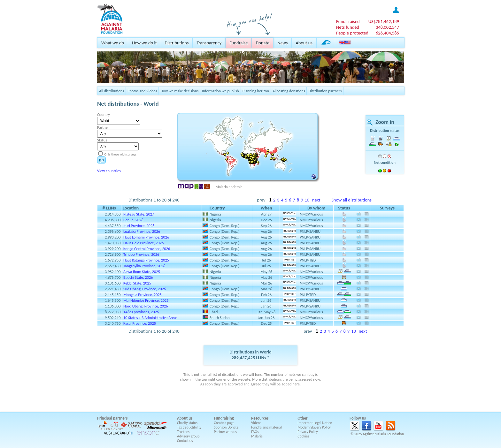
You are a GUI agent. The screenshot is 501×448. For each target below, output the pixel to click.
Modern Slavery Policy (314, 427)
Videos (256, 423)
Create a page (224, 423)
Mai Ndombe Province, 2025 (146, 300)
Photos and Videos (142, 91)
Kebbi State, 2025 (137, 283)
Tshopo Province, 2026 (141, 254)
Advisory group (188, 436)
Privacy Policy (308, 432)
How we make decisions (179, 91)
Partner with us (226, 432)
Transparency (209, 43)
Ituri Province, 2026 (139, 226)
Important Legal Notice (315, 423)
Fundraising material (266, 427)
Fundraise (239, 43)
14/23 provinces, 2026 (141, 312)
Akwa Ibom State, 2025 (142, 272)
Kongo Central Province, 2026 (147, 249)
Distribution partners (325, 91)
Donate (262, 43)
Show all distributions (351, 200)
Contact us (185, 441)
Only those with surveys (120, 154)
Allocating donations (289, 91)
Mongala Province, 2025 (143, 295)
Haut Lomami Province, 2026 (146, 237)
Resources (260, 418)
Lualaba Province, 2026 (142, 231)
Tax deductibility (189, 427)
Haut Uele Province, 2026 (143, 243)
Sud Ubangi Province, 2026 (145, 289)
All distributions (112, 91)
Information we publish (220, 91)
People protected (352, 33)
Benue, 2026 (133, 220)
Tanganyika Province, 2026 (144, 266)
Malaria (257, 436)
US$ (384, 21)
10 (307, 200)
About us (304, 43)
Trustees (183, 432)
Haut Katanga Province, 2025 (146, 260)
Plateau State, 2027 (139, 214)
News (282, 43)
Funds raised (348, 21)
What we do (113, 43)
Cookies (303, 436)
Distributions (177, 43)
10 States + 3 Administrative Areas (150, 318)
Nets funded (348, 27)
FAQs (255, 432)
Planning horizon (256, 91)
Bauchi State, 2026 (138, 277)
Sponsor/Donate (226, 427)
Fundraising (224, 418)
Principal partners (112, 418)
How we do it (144, 43)
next (316, 200)
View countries (109, 171)
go (101, 160)
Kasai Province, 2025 (140, 323)
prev (261, 200)
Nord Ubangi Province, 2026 (146, 306)
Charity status (187, 423)
